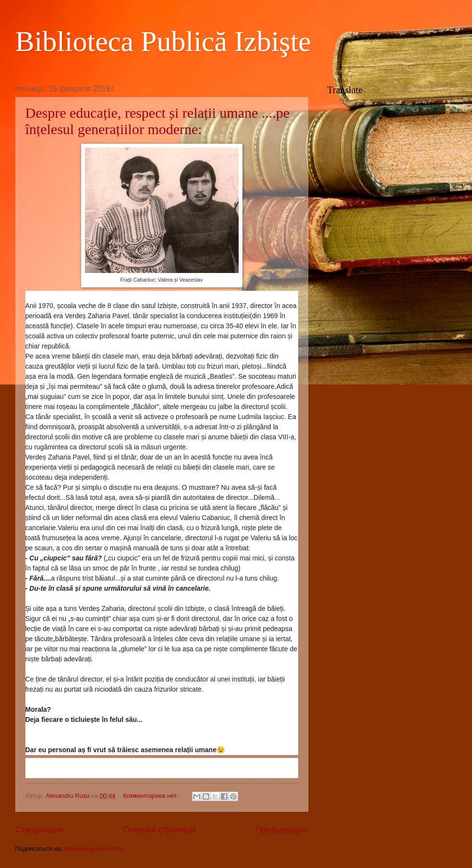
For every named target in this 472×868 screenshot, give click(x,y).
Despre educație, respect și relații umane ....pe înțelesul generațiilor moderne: (158, 121)
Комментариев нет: (152, 796)
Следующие (40, 830)
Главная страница (159, 830)
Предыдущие (281, 830)
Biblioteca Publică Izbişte (163, 41)
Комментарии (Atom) (94, 849)
